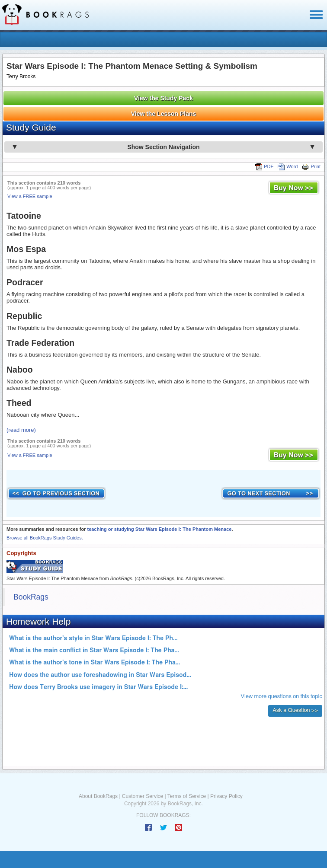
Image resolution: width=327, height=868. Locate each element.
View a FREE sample (30, 196)
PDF (264, 166)
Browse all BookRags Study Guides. (45, 538)
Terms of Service (187, 796)
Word (288, 166)
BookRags (31, 597)
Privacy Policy (226, 796)
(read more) (21, 430)
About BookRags (98, 796)
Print (311, 166)
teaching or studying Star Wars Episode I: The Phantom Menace (159, 529)
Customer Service (143, 796)
